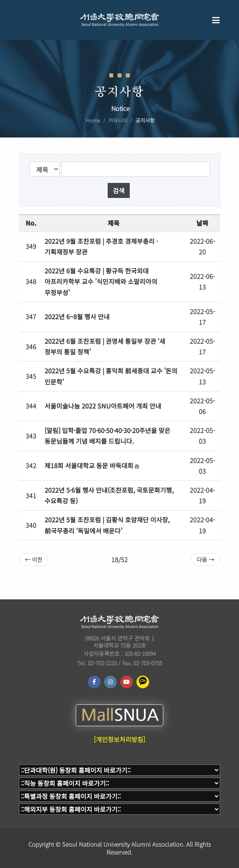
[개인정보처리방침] (119, 739)
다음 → (205, 559)
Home (93, 120)
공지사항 (145, 120)
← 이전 (34, 559)
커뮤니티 (118, 120)
